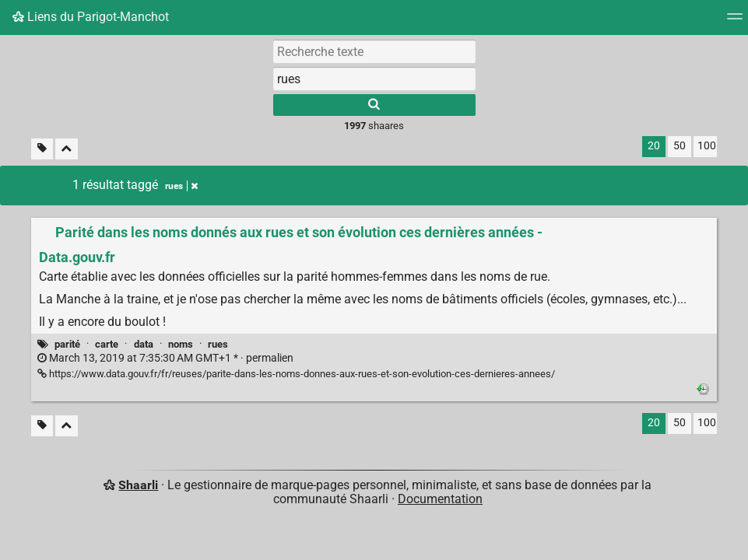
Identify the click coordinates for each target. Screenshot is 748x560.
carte (107, 344)
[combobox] (374, 79)
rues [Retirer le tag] (181, 186)
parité (67, 344)
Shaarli (138, 485)
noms (181, 344)
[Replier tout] (67, 149)
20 (654, 146)
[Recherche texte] (374, 51)
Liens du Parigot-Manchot (91, 17)
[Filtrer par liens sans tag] (42, 149)
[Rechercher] (374, 105)
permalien (165, 358)
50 (680, 146)
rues (218, 344)
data (144, 344)
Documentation (440, 499)
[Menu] (735, 21)
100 (707, 146)
